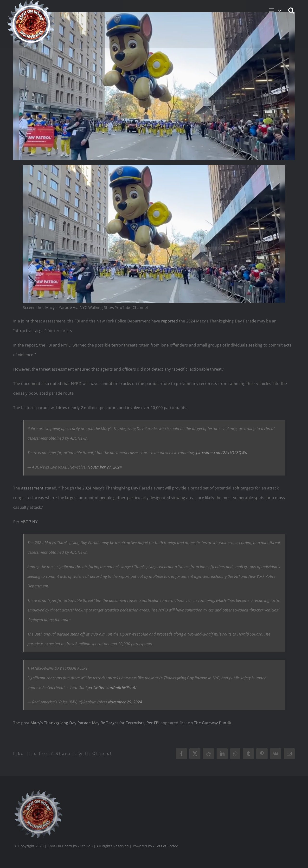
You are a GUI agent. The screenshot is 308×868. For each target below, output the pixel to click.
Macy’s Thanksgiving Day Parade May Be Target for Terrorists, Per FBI (95, 723)
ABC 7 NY (29, 522)
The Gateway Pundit (213, 723)
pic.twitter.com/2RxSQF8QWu (222, 453)
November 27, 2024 (105, 467)
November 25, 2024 (125, 702)
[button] (292, 10)
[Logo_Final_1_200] (38, 792)
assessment (32, 488)
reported (170, 321)
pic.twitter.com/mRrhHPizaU (112, 688)
